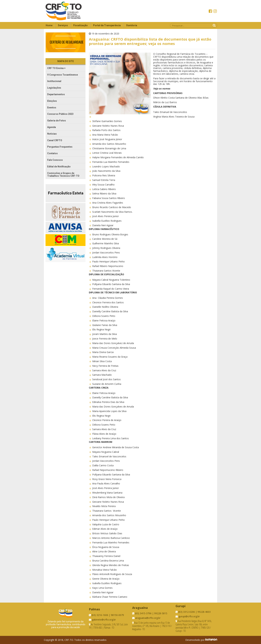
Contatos (52, 153)
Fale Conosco (55, 160)
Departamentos (56, 94)
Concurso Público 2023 (60, 114)
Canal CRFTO (55, 140)
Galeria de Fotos (57, 121)
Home (49, 25)
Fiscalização (80, 25)
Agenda (52, 127)
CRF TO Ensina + (56, 68)
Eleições (52, 101)
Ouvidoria (132, 25)
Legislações (54, 88)
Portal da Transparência (107, 25)
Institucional (54, 81)
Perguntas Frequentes (60, 147)
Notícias (52, 134)
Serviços (63, 25)
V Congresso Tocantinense (63, 75)
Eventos (52, 108)
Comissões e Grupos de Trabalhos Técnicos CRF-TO (63, 175)
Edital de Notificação (59, 167)
